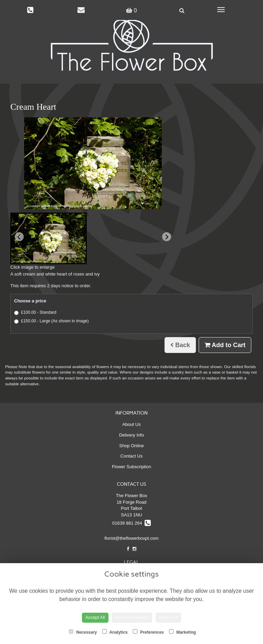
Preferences (148, 632)
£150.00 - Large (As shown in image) (51, 321)
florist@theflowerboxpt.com (132, 538)
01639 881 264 (131, 523)
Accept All (95, 617)
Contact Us (131, 456)
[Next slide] (167, 237)
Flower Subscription (131, 467)
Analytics (115, 632)
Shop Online (131, 446)
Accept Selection (132, 617)
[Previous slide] (19, 237)
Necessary (83, 632)
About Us (131, 424)
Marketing (182, 632)
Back (180, 345)
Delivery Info (131, 435)
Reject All (168, 617)
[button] (49, 238)
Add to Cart (225, 345)
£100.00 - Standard (35, 313)
